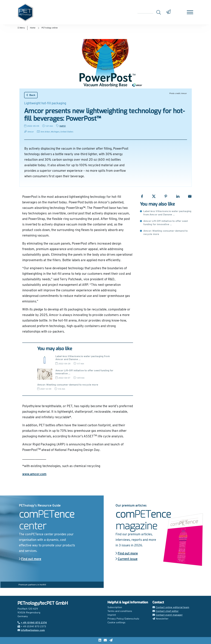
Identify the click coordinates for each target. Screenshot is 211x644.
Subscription (115, 608)
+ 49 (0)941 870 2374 (32, 623)
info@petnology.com (31, 630)
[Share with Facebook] (142, 196)
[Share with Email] (190, 196)
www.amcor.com (34, 474)
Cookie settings (117, 623)
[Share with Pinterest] (166, 196)
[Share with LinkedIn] (178, 196)
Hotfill (63, 126)
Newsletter (160, 619)
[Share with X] (154, 196)
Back (31, 95)
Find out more (30, 559)
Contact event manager (168, 615)
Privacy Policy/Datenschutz (123, 619)
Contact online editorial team (171, 608)
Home (33, 28)
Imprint (112, 615)
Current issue (127, 559)
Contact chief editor (166, 611)
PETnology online (50, 28)
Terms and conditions (120, 611)
